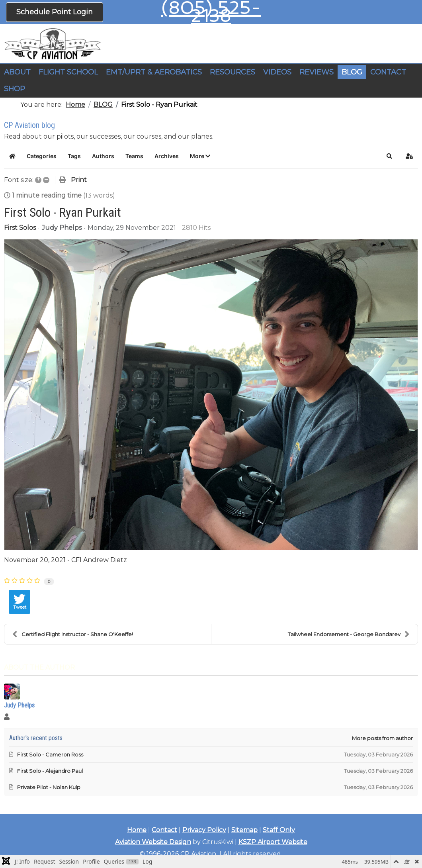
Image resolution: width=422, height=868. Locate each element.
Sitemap (244, 830)
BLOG (352, 72)
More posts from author (382, 738)
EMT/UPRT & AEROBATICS (154, 72)
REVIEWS (316, 72)
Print (79, 180)
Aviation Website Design (153, 842)
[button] (200, 156)
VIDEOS (277, 72)
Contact (164, 830)
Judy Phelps (62, 228)
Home (137, 830)
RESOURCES (232, 72)
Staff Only (279, 830)
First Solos (20, 228)
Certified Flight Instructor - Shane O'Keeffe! (73, 634)
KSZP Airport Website (273, 842)
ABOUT (17, 72)
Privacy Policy (204, 830)
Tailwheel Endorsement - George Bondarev (349, 634)
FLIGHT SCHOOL (68, 72)
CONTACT (388, 72)
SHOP (15, 89)
